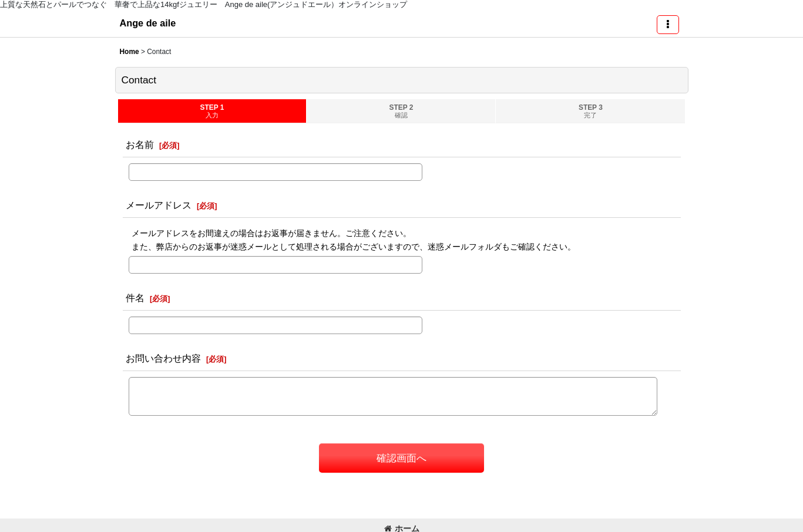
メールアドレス (159, 205)
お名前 (140, 144)
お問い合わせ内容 (163, 358)
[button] (668, 25)
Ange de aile (148, 23)
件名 (135, 298)
